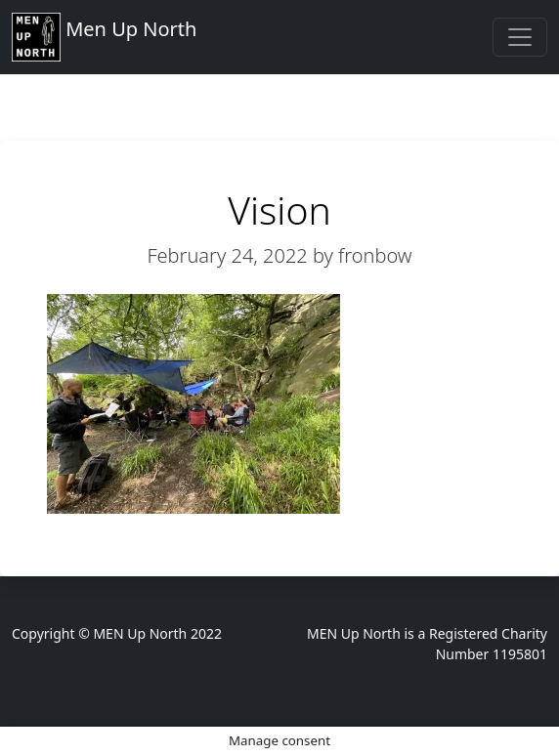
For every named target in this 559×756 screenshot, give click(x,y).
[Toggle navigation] (520, 37)
